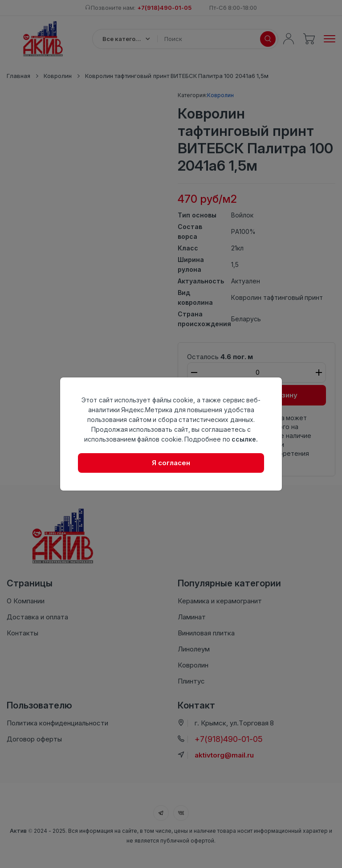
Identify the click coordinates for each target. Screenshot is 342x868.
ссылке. (245, 439)
